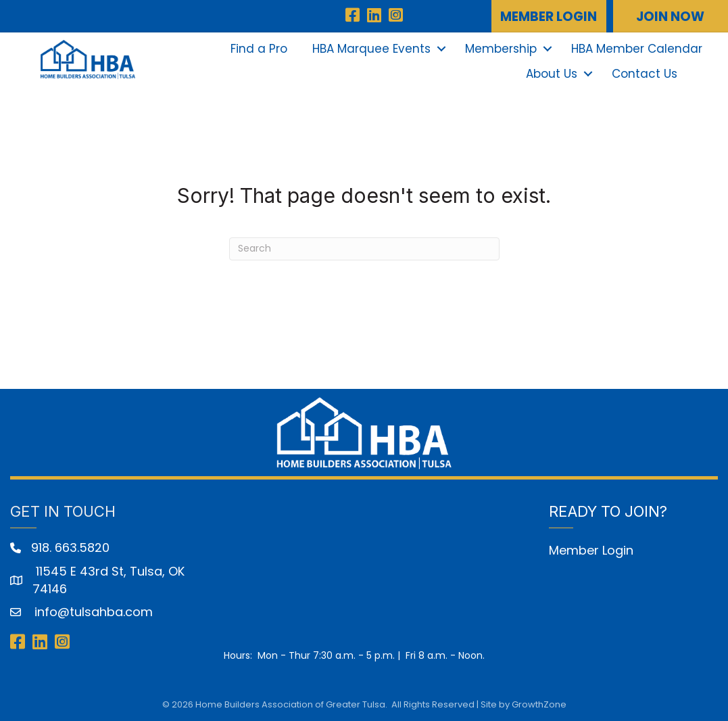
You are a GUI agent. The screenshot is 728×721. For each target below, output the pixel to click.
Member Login (591, 550)
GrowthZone (539, 704)
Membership (501, 49)
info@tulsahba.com (92, 612)
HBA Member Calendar (637, 49)
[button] (549, 16)
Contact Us (645, 74)
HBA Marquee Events (371, 49)
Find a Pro (259, 49)
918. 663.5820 (70, 548)
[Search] (364, 249)
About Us (552, 74)
